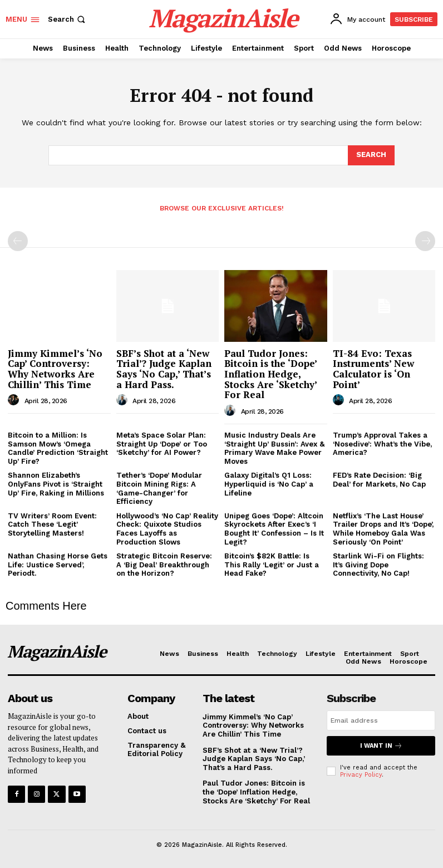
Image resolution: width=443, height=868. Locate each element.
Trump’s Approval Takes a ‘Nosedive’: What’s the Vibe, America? (382, 444)
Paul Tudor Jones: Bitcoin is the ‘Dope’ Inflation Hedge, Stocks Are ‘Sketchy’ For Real (271, 374)
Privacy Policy (361, 775)
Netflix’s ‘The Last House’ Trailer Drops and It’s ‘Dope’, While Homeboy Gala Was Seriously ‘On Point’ (383, 529)
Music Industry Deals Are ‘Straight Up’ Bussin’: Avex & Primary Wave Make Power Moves (274, 448)
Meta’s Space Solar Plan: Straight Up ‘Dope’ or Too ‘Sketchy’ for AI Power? (162, 444)
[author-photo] (15, 400)
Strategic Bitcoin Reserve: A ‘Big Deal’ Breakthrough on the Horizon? (164, 565)
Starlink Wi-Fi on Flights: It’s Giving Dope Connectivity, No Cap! (378, 565)
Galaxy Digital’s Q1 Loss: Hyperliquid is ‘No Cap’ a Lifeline (269, 484)
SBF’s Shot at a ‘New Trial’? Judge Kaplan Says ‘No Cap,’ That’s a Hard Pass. (164, 369)
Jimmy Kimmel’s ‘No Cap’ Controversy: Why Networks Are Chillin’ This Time (55, 369)
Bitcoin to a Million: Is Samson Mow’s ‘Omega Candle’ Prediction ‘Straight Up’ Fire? (58, 448)
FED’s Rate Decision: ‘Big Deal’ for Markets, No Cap (379, 480)
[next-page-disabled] (425, 241)
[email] (381, 720)
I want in (381, 746)
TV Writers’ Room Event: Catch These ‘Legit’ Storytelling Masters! (52, 524)
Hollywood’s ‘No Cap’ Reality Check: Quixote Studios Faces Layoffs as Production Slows (167, 529)
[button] (68, 19)
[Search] (371, 155)
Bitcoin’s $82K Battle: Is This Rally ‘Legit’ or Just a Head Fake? (272, 565)
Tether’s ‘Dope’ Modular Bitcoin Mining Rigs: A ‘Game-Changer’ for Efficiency (159, 488)
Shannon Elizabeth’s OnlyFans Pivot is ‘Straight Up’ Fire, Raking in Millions (56, 484)
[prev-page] (18, 241)
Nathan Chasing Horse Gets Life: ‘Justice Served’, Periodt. (58, 565)
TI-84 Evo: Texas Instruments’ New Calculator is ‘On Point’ (373, 369)
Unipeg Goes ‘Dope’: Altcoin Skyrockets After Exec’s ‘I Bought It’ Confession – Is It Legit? (274, 529)
